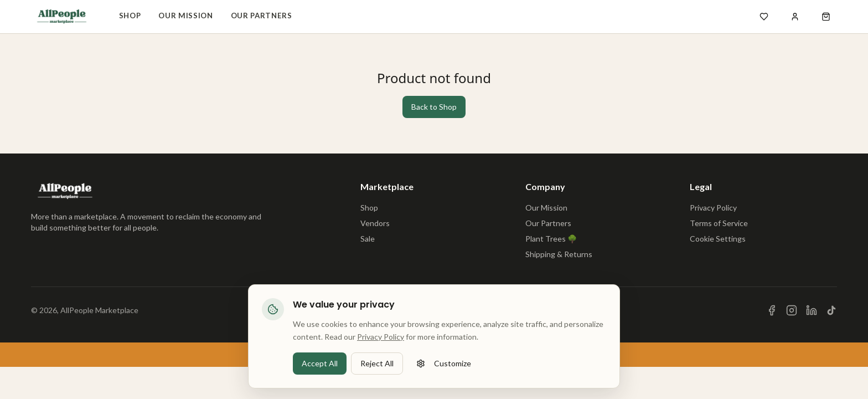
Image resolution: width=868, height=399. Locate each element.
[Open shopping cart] (826, 17)
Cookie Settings (718, 239)
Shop (130, 16)
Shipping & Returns (559, 254)
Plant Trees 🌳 (551, 239)
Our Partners (262, 16)
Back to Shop (434, 107)
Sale (368, 239)
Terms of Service (719, 223)
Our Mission (185, 16)
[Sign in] (795, 17)
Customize (444, 372)
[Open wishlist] (764, 17)
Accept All (320, 372)
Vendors (375, 223)
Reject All (377, 372)
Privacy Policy (713, 208)
